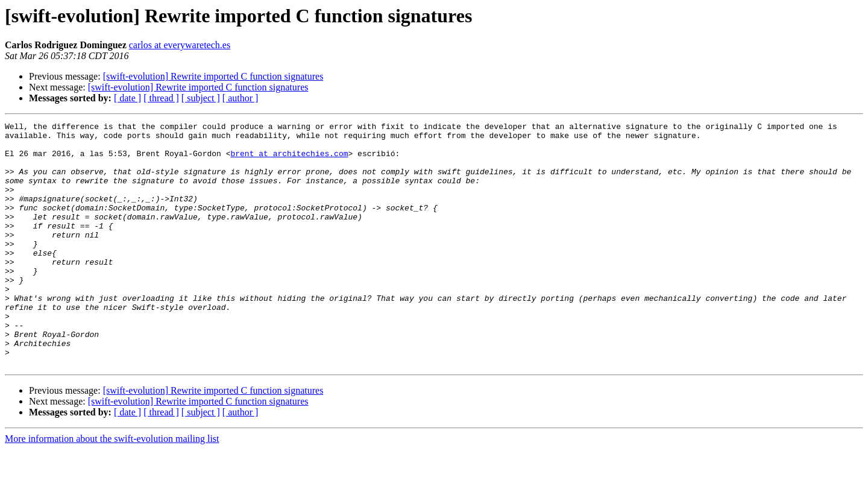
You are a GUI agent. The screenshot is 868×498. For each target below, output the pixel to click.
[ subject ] (201, 98)
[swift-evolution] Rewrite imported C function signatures (213, 76)
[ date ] (127, 98)
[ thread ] (161, 98)
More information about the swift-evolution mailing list (112, 487)
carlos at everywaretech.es (180, 45)
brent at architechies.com (289, 160)
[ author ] (241, 98)
